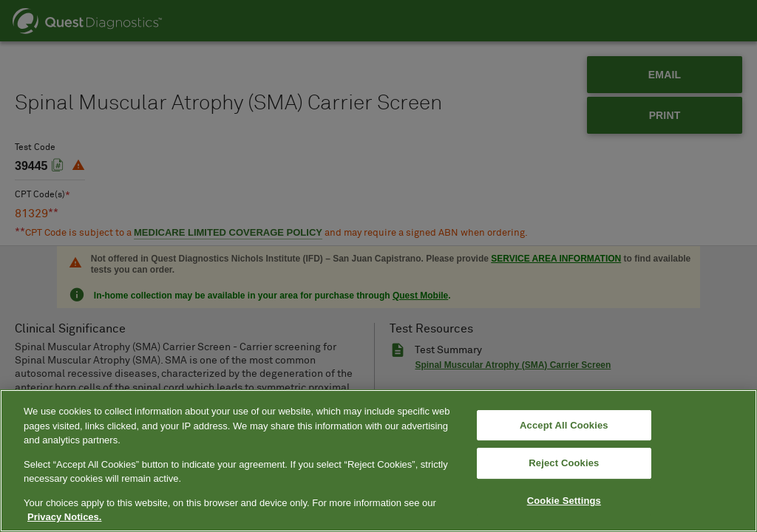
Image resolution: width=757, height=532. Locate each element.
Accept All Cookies (564, 425)
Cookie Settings (564, 501)
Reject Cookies (564, 463)
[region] (378, 461)
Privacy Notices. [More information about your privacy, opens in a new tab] (64, 517)
